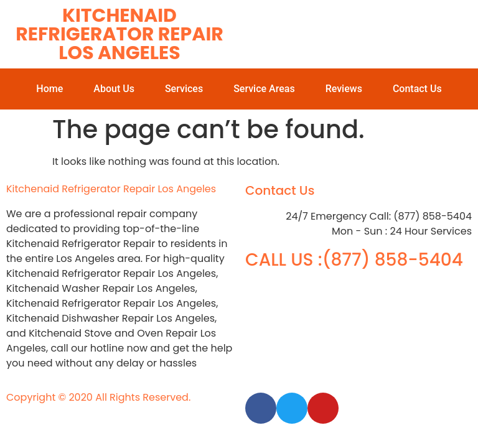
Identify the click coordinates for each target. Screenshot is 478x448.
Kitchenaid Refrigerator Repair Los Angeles (119, 34)
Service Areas (264, 89)
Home (49, 89)
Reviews (344, 89)
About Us (114, 89)
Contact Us (417, 89)
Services (184, 89)
